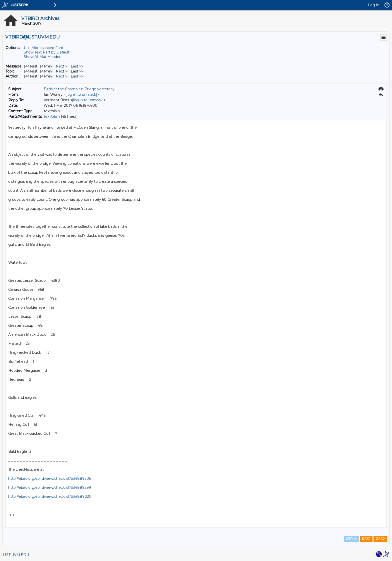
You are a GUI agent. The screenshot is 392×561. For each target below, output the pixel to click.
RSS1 (366, 539)
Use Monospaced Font (44, 48)
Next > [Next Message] (61, 66)
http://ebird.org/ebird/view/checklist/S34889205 (49, 478)
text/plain (52, 116)
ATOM (351, 539)
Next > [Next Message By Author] (61, 76)
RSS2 (380, 539)
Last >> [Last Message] (77, 66)
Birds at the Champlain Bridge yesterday (79, 89)
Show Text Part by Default (47, 52)
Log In (374, 5)
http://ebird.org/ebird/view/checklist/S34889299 (50, 487)
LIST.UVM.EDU (16, 555)
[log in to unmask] (81, 94)
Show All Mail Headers (43, 57)
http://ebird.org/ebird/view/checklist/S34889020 (50, 496)
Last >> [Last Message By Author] (77, 76)
